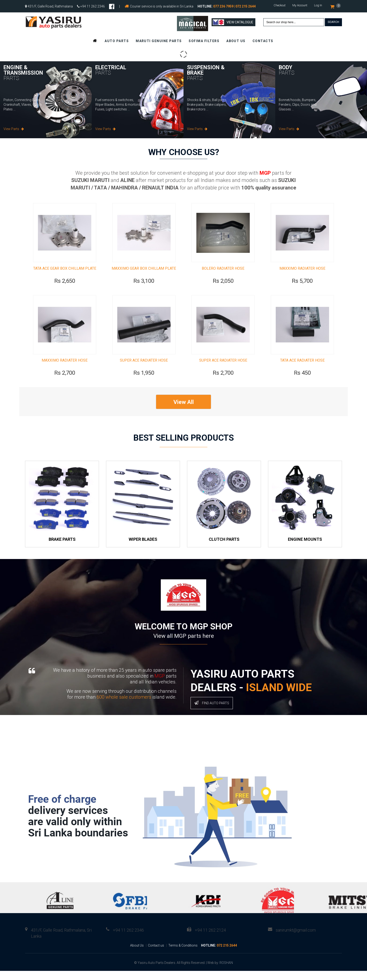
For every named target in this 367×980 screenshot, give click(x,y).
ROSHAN (226, 972)
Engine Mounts (305, 548)
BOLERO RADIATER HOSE (223, 273)
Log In (318, 5)
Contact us (156, 955)
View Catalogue (233, 22)
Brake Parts (62, 548)
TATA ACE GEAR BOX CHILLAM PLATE (65, 273)
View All (184, 411)
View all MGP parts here (184, 645)
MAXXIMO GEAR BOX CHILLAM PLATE (144, 273)
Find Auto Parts (212, 712)
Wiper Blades (143, 548)
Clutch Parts (224, 548)
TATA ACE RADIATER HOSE (302, 369)
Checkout (280, 5)
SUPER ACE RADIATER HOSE (144, 369)
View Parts (14, 129)
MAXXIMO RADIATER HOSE (302, 273)
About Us (137, 955)
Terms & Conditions (183, 955)
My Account (300, 5)
